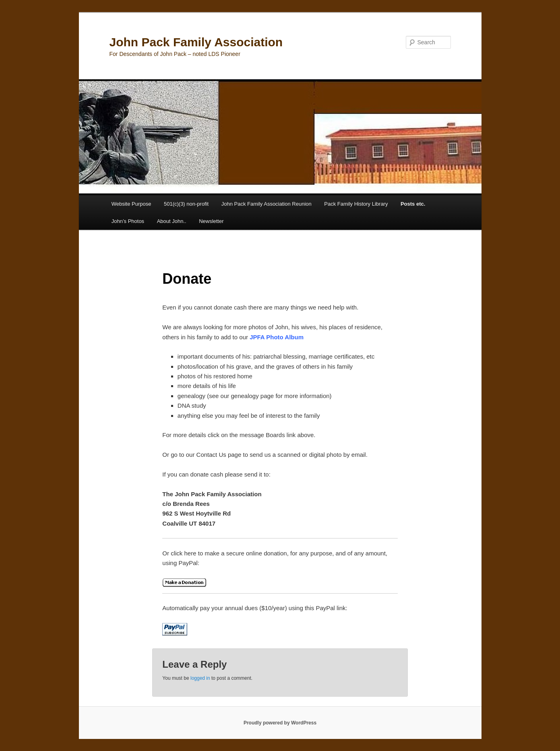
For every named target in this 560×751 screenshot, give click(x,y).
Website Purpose (131, 204)
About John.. (172, 221)
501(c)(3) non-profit (186, 204)
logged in (200, 678)
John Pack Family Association (196, 42)
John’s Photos (128, 221)
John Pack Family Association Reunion (267, 204)
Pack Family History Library (356, 204)
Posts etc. (413, 204)
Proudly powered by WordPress (280, 723)
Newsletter (211, 221)
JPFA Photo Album (277, 337)
